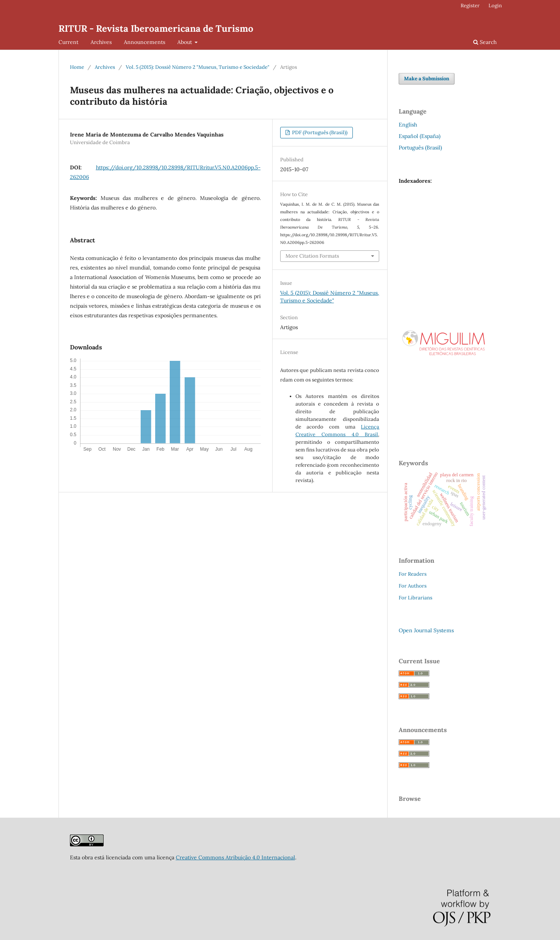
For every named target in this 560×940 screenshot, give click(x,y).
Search (485, 42)
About (185, 42)
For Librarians (416, 598)
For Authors (413, 586)
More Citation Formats (312, 256)
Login (495, 6)
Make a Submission (427, 79)
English (408, 125)
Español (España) (420, 136)
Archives (101, 42)
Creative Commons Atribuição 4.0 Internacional (235, 857)
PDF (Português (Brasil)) (319, 132)
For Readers (413, 574)
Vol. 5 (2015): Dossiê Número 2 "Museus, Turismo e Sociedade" (198, 67)
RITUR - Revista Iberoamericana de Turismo (156, 28)
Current (68, 42)
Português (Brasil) (420, 148)
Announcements (144, 42)
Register (470, 6)
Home (77, 67)
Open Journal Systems (426, 630)
